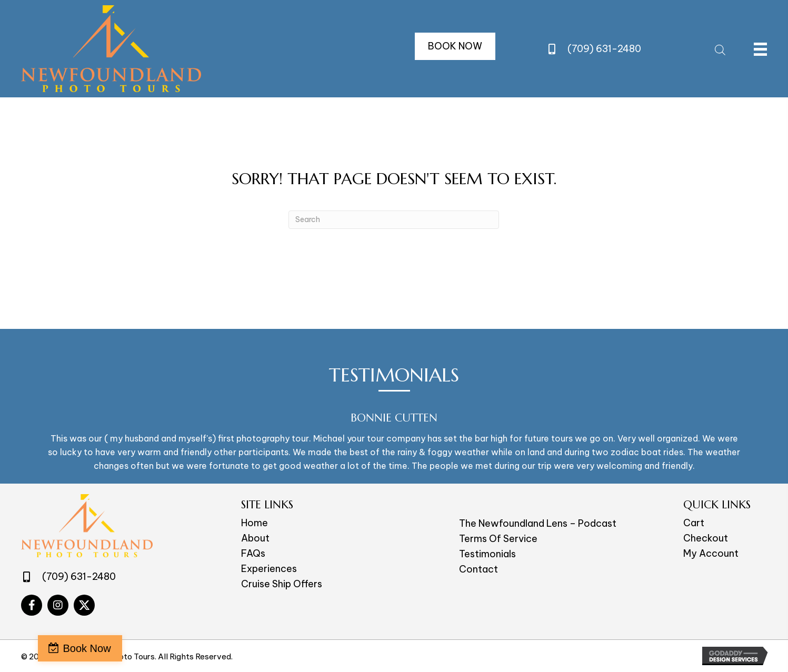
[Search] (394, 220)
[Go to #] (32, 605)
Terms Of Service (498, 539)
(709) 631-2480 (604, 49)
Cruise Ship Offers (282, 584)
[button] (455, 46)
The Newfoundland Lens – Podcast (538, 523)
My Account (711, 553)
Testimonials (487, 554)
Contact (478, 569)
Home (255, 523)
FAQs (253, 553)
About (255, 538)
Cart (694, 523)
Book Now (59, 648)
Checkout (706, 538)
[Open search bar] (720, 48)
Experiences (269, 569)
